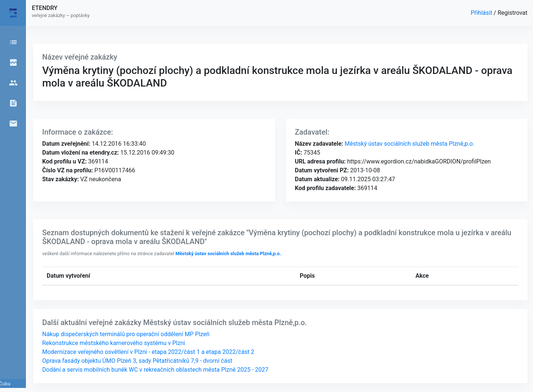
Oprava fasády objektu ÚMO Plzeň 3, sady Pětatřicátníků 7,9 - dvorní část (137, 361)
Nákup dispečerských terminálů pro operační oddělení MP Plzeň (126, 334)
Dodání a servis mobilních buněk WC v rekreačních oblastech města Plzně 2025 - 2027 (155, 370)
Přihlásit (482, 13)
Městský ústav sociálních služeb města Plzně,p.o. (409, 144)
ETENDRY (45, 8)
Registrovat (512, 13)
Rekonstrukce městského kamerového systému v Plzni (114, 343)
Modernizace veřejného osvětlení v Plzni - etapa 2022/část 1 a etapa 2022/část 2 (148, 352)
